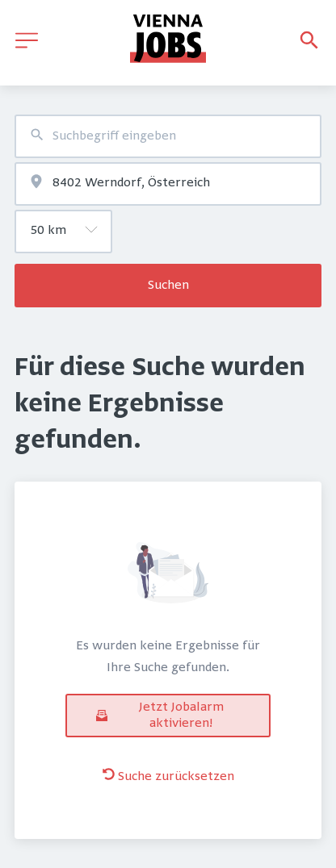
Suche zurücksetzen (168, 776)
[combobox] (168, 136)
